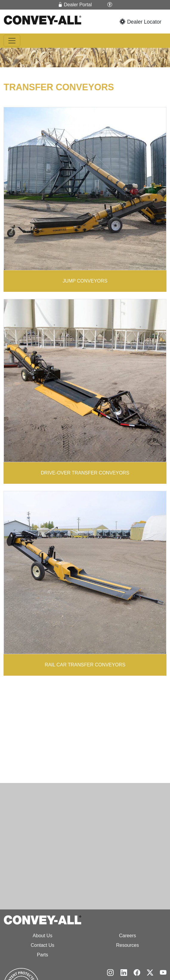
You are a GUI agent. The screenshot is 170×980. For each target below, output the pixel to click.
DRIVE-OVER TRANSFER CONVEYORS (85, 472)
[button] (110, 5)
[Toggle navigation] (12, 41)
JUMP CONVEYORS (85, 280)
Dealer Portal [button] (75, 5)
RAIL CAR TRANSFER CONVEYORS (85, 664)
